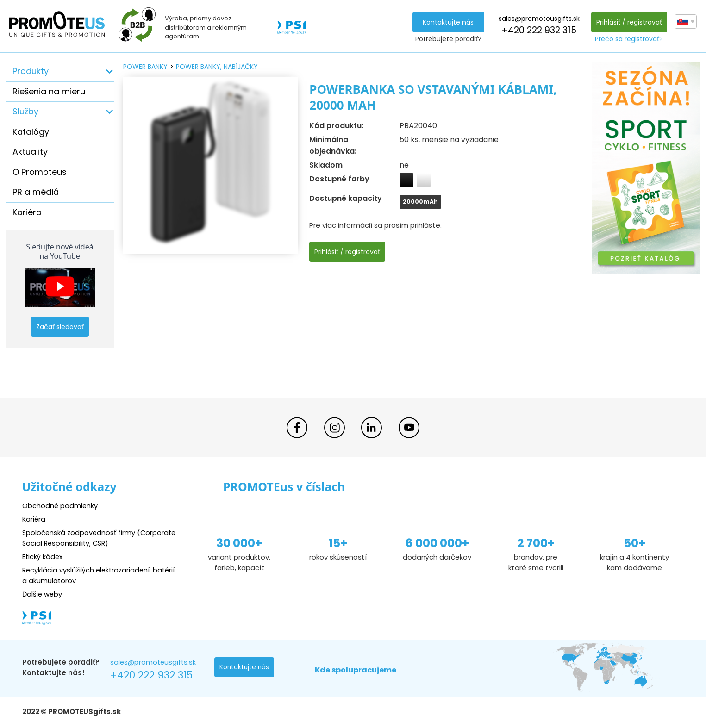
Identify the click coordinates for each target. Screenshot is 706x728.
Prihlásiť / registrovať (629, 22)
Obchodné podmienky (60, 506)
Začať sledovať (60, 327)
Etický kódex (43, 557)
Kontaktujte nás (448, 22)
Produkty (31, 71)
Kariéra (27, 212)
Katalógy (31, 132)
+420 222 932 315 (538, 30)
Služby (25, 111)
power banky (145, 67)
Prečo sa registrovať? (629, 39)
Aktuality (30, 152)
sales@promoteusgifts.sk (539, 19)
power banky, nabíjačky (217, 67)
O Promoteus (40, 172)
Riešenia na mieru (49, 91)
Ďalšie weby (43, 594)
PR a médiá (36, 192)
